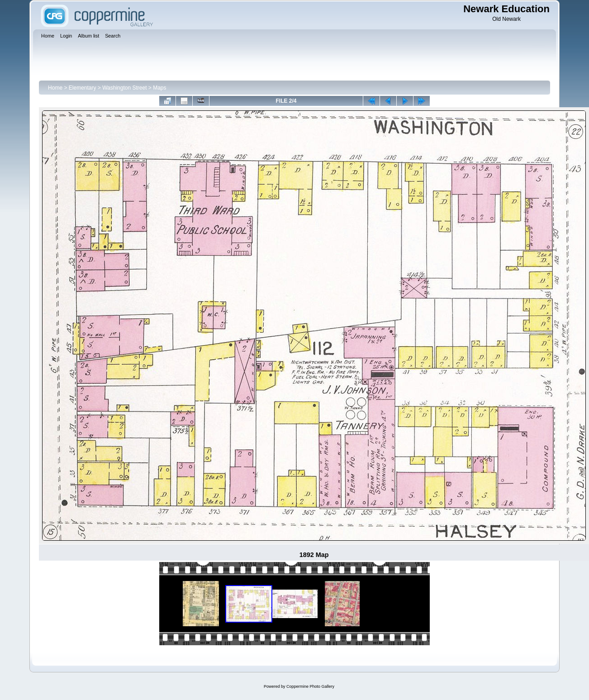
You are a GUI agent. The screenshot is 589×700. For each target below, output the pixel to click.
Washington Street (124, 88)
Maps (159, 88)
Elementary (83, 88)
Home (55, 88)
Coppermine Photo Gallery (310, 686)
